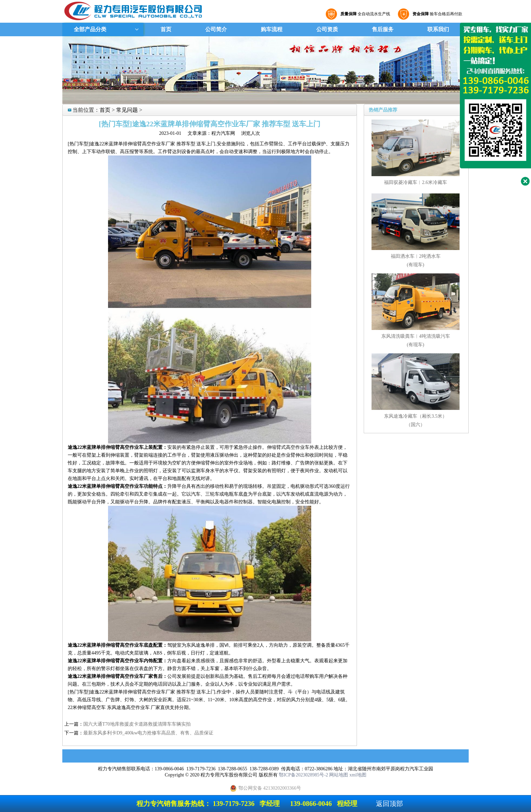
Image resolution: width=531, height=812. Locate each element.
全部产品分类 (89, 29)
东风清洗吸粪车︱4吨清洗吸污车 (416, 336)
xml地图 (358, 775)
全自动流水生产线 (364, 14)
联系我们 (438, 29)
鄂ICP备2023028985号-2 (303, 775)
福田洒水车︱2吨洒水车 (416, 256)
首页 (166, 29)
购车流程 (272, 29)
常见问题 (127, 110)
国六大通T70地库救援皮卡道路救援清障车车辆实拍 (137, 724)
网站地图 (339, 775)
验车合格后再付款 (437, 14)
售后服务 (383, 29)
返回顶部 (389, 804)
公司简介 (216, 29)
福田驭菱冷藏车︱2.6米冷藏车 (416, 182)
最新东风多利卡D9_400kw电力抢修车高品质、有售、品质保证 (148, 733)
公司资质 (327, 29)
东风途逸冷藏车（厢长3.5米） (416, 416)
